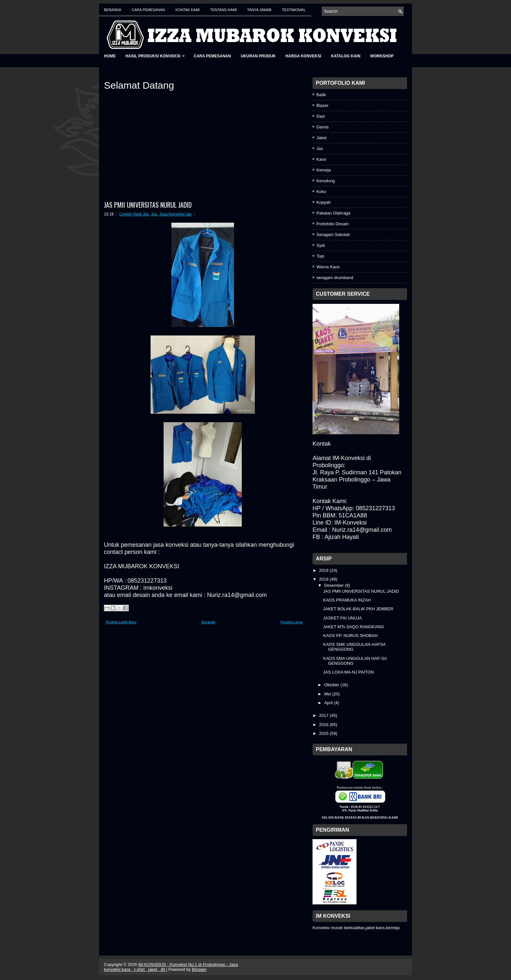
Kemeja (324, 170)
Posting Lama (292, 622)
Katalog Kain (346, 56)
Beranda (113, 10)
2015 (324, 733)
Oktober (332, 685)
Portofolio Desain (333, 224)
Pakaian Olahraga (333, 213)
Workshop (382, 56)
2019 (324, 570)
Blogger (199, 969)
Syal (321, 245)
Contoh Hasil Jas (134, 214)
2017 (324, 715)
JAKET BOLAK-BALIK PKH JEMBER (358, 609)
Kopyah (324, 202)
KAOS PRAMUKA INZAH (347, 600)
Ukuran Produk (258, 56)
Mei (328, 694)
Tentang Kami (224, 10)
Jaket (321, 138)
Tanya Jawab (259, 10)
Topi (320, 256)
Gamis (323, 127)
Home (110, 56)
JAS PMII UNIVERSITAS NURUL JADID (148, 205)
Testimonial (294, 10)
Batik (321, 95)
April (329, 703)
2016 (324, 725)
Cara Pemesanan (148, 10)
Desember (335, 585)
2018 (324, 579)
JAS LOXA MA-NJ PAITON (348, 672)
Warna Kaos (328, 267)
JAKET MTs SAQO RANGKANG (353, 627)
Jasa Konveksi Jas (175, 214)
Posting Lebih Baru (121, 622)
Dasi (321, 116)
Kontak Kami (187, 10)
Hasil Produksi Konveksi (157, 54)
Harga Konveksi (303, 56)
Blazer (322, 105)
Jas (154, 214)
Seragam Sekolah (333, 235)
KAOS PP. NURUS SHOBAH (350, 636)
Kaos (321, 159)
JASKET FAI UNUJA (342, 618)
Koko (321, 192)
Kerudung (326, 181)
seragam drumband (335, 278)
